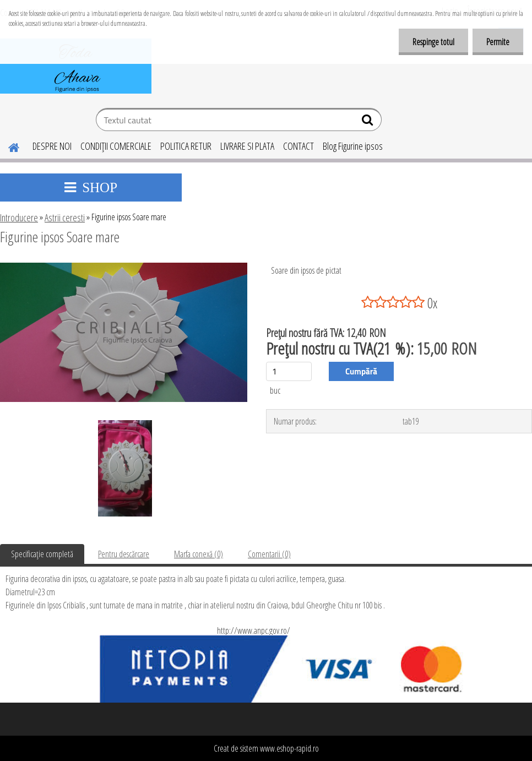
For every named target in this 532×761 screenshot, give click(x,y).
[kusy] (289, 371)
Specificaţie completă (42, 554)
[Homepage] (7, 146)
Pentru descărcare (124, 554)
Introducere (19, 218)
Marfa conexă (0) (199, 554)
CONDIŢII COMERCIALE (116, 146)
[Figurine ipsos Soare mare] (124, 267)
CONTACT (298, 146)
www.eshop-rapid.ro (289, 748)
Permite (498, 42)
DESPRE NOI (52, 146)
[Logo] (76, 66)
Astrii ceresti (65, 218)
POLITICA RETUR (186, 146)
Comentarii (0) (269, 554)
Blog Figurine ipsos (353, 146)
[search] (369, 122)
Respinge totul (433, 42)
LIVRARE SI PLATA (247, 146)
